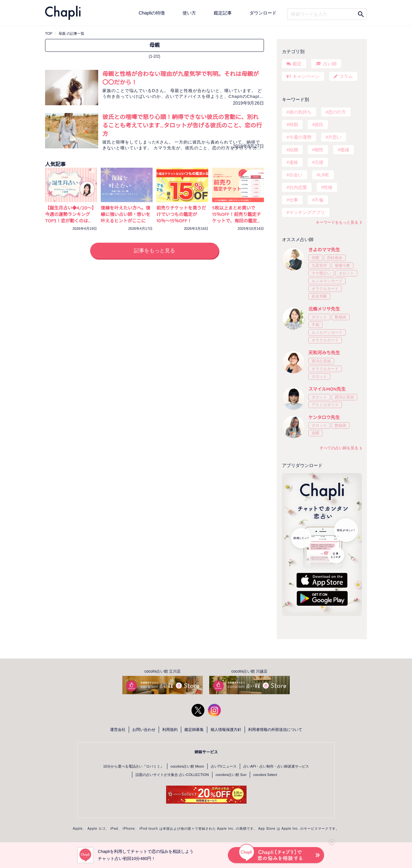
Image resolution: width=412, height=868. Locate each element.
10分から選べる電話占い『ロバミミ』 (134, 766)
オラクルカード (325, 289)
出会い (296, 175)
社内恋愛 (298, 187)
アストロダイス (325, 405)
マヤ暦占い (321, 273)
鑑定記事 (223, 13)
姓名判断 (319, 296)
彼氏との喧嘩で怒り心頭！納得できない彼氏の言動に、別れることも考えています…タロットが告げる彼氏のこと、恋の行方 (182, 125)
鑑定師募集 (194, 730)
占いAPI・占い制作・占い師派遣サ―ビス (276, 766)
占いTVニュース (224, 766)
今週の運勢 (300, 137)
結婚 (294, 150)
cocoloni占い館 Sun (231, 775)
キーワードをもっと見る (337, 222)
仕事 (294, 200)
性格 (328, 187)
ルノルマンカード (327, 281)
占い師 (330, 64)
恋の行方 (337, 112)
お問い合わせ (144, 730)
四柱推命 (335, 258)
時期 (294, 125)
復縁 (345, 150)
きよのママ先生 (324, 250)
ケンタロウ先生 (324, 417)
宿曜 (315, 258)
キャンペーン (306, 76)
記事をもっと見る (154, 251)
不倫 (319, 200)
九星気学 (319, 266)
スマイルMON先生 (327, 389)
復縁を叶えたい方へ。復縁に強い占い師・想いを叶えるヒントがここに (126, 214)
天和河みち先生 (324, 353)
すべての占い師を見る (339, 448)
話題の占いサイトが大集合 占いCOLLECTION (172, 775)
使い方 (189, 13)
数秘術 (341, 317)
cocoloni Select (265, 775)
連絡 (294, 162)
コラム (346, 76)
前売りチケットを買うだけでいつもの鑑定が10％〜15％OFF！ (181, 214)
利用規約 (170, 730)
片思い (335, 137)
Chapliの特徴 (152, 13)
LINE (324, 175)
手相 (315, 325)
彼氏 (319, 125)
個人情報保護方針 (226, 730)
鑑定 (297, 64)
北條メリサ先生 (324, 309)
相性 (319, 150)
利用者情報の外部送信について (275, 730)
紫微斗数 (342, 266)
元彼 (319, 162)
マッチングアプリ (307, 212)
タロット (346, 273)
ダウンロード (263, 13)
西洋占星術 (321, 361)
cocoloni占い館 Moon (187, 766)
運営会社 (118, 730)
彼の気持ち (300, 112)
